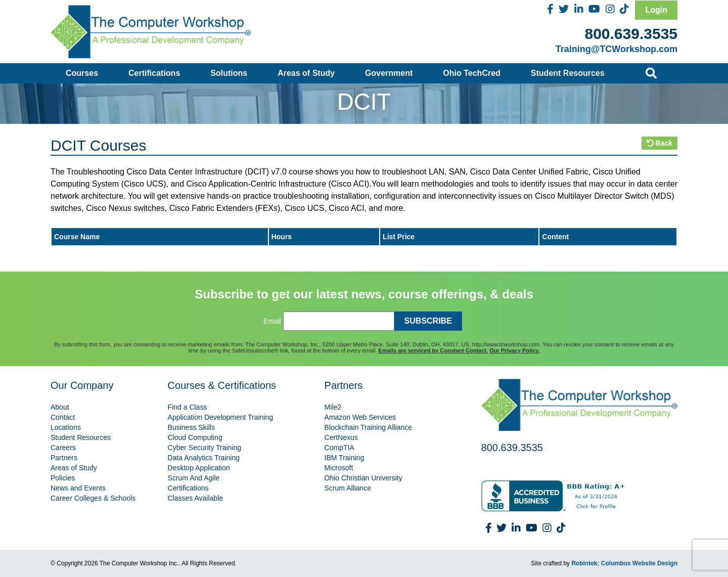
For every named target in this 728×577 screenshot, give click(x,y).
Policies (63, 478)
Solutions (229, 73)
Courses (82, 73)
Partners (64, 458)
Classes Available (195, 498)
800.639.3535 (631, 34)
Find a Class (188, 407)
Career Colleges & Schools (93, 498)
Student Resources (568, 73)
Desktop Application (199, 468)
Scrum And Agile (194, 478)
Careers (63, 448)
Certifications (154, 73)
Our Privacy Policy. (514, 350)
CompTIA (339, 448)
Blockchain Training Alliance (369, 427)
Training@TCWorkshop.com (617, 49)
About (60, 407)
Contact (63, 417)
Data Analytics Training (204, 458)
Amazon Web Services (360, 417)
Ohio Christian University (363, 478)
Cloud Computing (195, 437)
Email (272, 321)
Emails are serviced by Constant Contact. (433, 350)
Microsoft (339, 468)
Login (656, 10)
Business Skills (191, 427)
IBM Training (345, 458)
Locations (66, 427)
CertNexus (341, 437)
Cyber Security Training (205, 448)
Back (659, 143)
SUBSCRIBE (428, 321)
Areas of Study (306, 73)
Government (389, 73)
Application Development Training (221, 417)
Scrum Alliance (348, 488)
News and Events (78, 488)
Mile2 (333, 407)
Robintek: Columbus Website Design (624, 563)
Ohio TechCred (472, 73)
